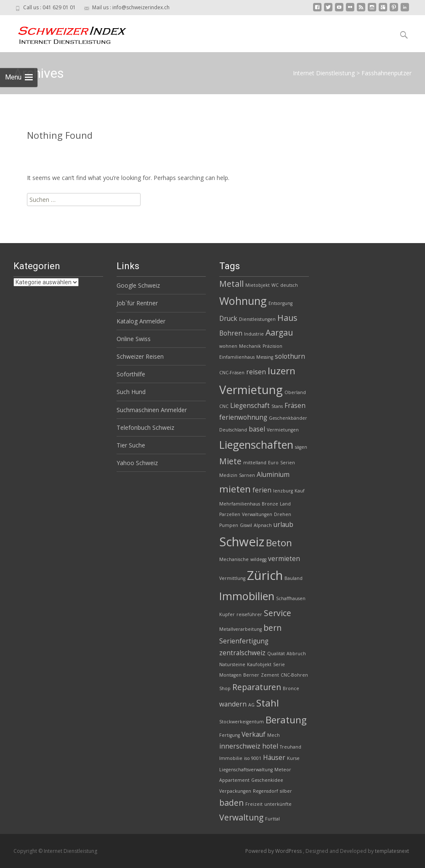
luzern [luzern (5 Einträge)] (282, 371)
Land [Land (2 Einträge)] (285, 504)
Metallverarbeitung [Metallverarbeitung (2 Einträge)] (240, 629)
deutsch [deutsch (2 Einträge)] (289, 285)
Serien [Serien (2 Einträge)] (288, 463)
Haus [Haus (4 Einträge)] (287, 318)
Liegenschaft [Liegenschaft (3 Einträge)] (250, 406)
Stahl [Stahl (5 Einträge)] (268, 703)
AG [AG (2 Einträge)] (251, 705)
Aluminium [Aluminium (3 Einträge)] (273, 475)
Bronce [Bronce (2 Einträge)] (291, 688)
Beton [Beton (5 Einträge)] (279, 543)
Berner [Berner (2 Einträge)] (251, 675)
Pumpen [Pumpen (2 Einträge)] (229, 525)
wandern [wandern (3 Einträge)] (233, 704)
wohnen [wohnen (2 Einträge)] (228, 346)
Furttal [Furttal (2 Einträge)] (272, 819)
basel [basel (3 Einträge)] (257, 429)
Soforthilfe (131, 374)
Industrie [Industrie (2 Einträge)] (254, 334)
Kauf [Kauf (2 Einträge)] (300, 491)
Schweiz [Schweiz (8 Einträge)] (242, 542)
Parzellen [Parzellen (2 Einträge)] (230, 514)
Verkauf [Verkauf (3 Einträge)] (254, 734)
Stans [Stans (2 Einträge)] (277, 406)
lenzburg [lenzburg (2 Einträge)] (283, 491)
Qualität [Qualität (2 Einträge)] (276, 654)
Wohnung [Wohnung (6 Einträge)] (243, 301)
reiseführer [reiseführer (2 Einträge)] (249, 614)
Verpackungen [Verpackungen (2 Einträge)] (235, 791)
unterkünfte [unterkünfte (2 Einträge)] (278, 804)
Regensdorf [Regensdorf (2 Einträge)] (266, 791)
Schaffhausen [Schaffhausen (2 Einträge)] (291, 598)
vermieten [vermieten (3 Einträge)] (284, 559)
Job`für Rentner (137, 303)
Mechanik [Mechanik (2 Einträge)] (250, 346)
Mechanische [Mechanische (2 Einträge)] (234, 559)
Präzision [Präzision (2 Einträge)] (272, 346)
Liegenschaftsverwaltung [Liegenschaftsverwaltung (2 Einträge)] (246, 770)
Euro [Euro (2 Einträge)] (273, 463)
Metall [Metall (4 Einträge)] (231, 284)
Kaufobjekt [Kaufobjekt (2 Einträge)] (259, 664)
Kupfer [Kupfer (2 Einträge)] (227, 614)
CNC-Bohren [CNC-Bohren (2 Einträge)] (294, 675)
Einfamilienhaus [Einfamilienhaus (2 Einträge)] (237, 357)
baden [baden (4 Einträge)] (231, 803)
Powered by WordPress (274, 851)
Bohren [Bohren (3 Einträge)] (231, 333)
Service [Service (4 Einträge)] (278, 613)
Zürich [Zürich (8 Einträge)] (265, 575)
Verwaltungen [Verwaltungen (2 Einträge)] (257, 514)
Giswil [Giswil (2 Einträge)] (246, 525)
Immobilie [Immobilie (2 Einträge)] (231, 758)
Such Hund (131, 392)
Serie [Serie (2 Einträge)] (279, 664)
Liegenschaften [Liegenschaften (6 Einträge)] (256, 445)
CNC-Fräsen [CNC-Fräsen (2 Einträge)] (232, 373)
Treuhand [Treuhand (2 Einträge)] (291, 747)
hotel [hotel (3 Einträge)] (270, 746)
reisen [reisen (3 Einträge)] (256, 372)
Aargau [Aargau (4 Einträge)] (279, 332)
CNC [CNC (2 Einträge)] (224, 406)
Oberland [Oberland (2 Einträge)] (295, 392)
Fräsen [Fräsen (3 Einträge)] (295, 406)
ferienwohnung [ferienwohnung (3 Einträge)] (243, 417)
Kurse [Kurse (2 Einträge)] (293, 758)
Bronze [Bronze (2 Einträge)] (270, 504)
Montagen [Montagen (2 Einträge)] (230, 675)
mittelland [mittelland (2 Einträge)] (255, 463)
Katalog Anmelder (141, 321)
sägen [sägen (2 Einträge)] (301, 447)
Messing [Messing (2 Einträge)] (265, 357)
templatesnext (392, 851)
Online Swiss (134, 339)
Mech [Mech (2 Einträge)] (274, 735)
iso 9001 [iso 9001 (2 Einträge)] (253, 758)
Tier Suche (131, 445)
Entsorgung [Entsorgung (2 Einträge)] (280, 303)
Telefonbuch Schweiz (145, 427)
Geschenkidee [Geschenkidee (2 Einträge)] (267, 780)
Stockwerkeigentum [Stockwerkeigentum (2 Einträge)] (242, 722)
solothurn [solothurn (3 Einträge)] (290, 356)
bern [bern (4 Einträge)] (272, 628)
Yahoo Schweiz (137, 463)
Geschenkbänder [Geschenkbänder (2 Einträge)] (288, 418)
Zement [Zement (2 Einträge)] (270, 675)
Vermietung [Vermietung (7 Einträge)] (251, 390)
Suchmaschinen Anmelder (152, 410)
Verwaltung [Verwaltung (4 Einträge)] (241, 817)
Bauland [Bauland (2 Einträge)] (294, 578)
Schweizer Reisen (140, 356)
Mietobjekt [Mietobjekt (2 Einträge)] (258, 285)
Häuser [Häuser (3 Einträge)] (274, 758)
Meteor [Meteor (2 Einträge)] (283, 770)
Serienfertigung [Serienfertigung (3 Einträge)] (244, 641)
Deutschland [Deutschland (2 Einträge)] (233, 430)
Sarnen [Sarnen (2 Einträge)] (247, 475)
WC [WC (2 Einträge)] (275, 285)
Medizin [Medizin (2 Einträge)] (228, 475)
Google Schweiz (138, 285)
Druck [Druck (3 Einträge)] (228, 319)
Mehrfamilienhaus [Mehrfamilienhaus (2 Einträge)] (240, 504)
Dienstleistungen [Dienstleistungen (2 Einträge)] (257, 319)
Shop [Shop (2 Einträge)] (225, 688)
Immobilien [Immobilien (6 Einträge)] (247, 596)
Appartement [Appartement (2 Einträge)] (234, 780)
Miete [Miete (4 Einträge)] (230, 461)
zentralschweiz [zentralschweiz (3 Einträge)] (242, 653)
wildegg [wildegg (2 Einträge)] (258, 559)
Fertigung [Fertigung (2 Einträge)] (230, 735)
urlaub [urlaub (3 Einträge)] (283, 525)
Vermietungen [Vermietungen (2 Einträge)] (283, 430)
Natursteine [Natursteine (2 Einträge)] (232, 664)
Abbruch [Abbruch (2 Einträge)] (296, 654)
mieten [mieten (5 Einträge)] (235, 489)
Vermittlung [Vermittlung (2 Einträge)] (232, 578)
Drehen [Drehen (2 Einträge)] (283, 514)
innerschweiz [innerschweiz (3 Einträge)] (240, 746)
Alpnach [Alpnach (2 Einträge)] (263, 525)
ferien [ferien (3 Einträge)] (262, 490)
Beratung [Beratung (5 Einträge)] (286, 720)
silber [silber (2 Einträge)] (286, 791)
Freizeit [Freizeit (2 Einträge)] (254, 804)
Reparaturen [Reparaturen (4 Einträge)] (257, 687)
